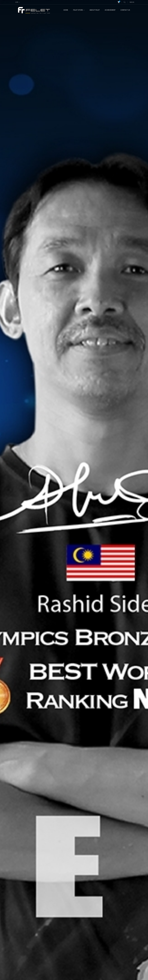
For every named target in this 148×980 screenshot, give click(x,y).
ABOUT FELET (95, 10)
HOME (66, 10)
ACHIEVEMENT (110, 10)
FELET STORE (78, 10)
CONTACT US (125, 10)
